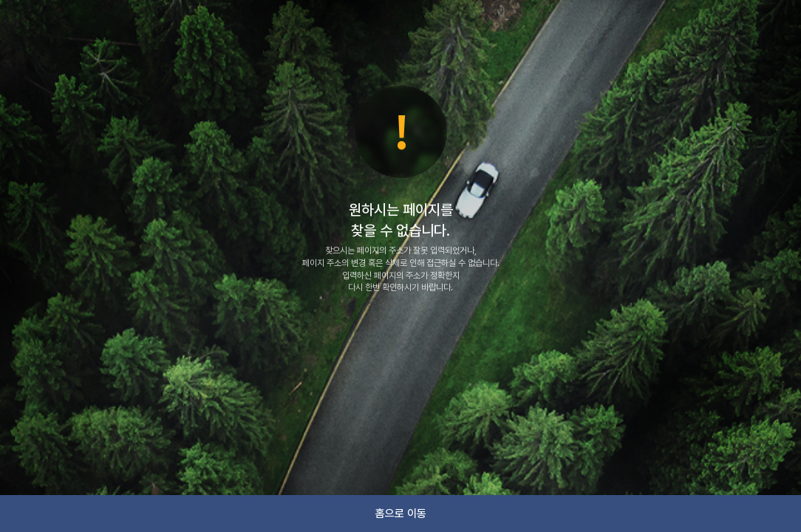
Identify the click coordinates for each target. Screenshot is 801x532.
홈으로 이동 (401, 514)
